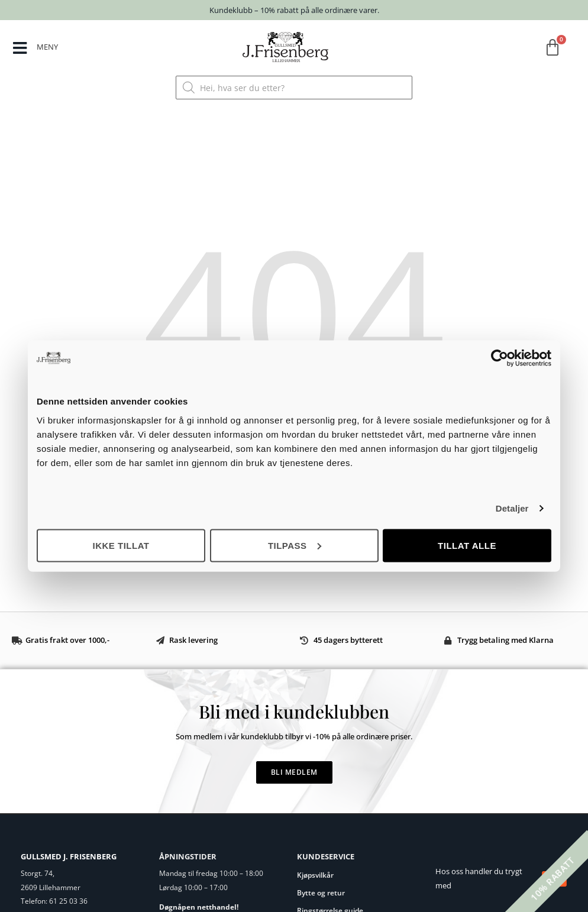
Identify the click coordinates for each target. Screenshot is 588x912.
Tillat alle (467, 545)
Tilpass (295, 545)
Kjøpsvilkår (315, 875)
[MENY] (20, 48)
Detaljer (512, 508)
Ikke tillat (121, 545)
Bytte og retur (321, 893)
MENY (47, 47)
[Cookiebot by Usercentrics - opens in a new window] (500, 358)
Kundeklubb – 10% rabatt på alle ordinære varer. (294, 10)
